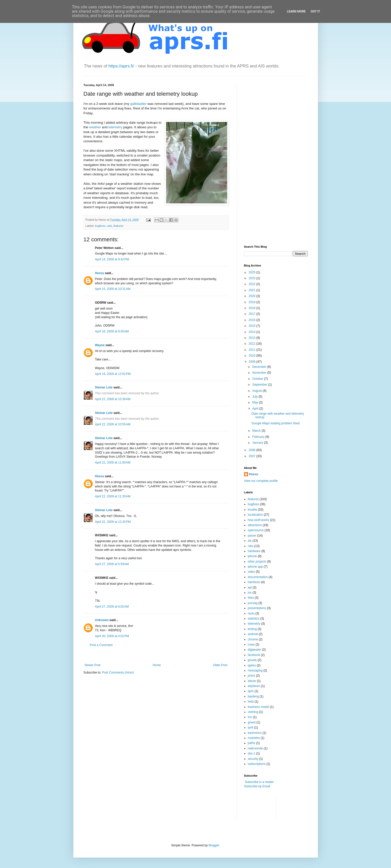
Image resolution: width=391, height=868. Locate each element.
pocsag (253, 603)
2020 (252, 296)
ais (250, 541)
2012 (252, 344)
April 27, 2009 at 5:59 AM (112, 564)
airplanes (254, 686)
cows (251, 645)
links (251, 598)
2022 (252, 284)
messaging (255, 670)
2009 (252, 362)
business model (258, 707)
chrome (253, 639)
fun (250, 717)
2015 (252, 326)
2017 (252, 314)
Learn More (296, 11)
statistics (254, 619)
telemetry (115, 127)
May (255, 402)
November (260, 373)
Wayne (100, 345)
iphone (252, 556)
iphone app (255, 567)
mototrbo (254, 738)
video (252, 572)
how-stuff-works (259, 520)
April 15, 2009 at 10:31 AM (113, 289)
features (118, 226)
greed (252, 722)
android (253, 634)
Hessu (100, 273)
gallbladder (138, 104)
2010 (252, 356)
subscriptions (257, 764)
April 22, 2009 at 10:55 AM (113, 424)
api (250, 587)
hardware (254, 551)
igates (252, 665)
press (252, 676)
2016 (252, 320)
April (256, 409)
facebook (254, 655)
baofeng (253, 696)
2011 (252, 350)
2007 (252, 456)
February (259, 437)
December (260, 367)
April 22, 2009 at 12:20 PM (113, 522)
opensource (256, 530)
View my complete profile (261, 481)
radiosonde (255, 748)
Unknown (102, 620)
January (258, 443)
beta (251, 702)
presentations (257, 608)
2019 (252, 302)
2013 (252, 338)
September (260, 385)
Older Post (220, 665)
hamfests (254, 582)
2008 (252, 450)
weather (95, 127)
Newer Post (93, 665)
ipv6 (251, 727)
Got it (315, 11)
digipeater (255, 650)
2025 (252, 272)
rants (251, 613)
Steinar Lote (104, 387)
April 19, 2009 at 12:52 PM (113, 374)
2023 (252, 278)
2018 (252, 308)
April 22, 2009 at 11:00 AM (113, 463)
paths (252, 743)
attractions (255, 525)
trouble (253, 510)
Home (157, 665)
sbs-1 (252, 753)
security (253, 759)
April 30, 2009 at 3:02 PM (112, 636)
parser (252, 536)
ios (250, 593)
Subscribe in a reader (259, 782)
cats (110, 226)
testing (252, 629)
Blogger (214, 845)
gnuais (252, 660)
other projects (257, 562)
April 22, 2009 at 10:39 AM (113, 399)
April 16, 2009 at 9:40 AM (112, 331)
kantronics (255, 733)
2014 (252, 332)
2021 (252, 290)
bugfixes (100, 226)
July (255, 397)
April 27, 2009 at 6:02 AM (112, 607)
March (257, 431)
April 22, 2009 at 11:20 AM (113, 496)
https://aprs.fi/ (121, 66)
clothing (253, 712)
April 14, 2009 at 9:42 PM (112, 259)
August (257, 391)
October (258, 379)
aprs (251, 691)
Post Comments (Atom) (118, 673)
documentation (258, 577)
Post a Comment (101, 645)
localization (255, 515)
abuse (252, 681)
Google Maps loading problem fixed (275, 423)
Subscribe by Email (257, 786)
